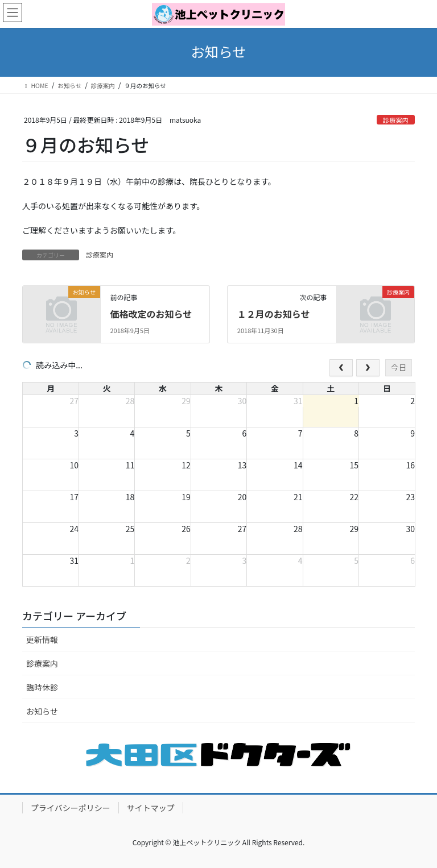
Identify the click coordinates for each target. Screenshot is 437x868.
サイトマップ (151, 808)
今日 (398, 367)
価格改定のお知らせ (151, 314)
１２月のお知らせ (274, 314)
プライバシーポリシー (71, 808)
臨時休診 (42, 687)
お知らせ (42, 711)
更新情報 (42, 639)
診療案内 (396, 120)
